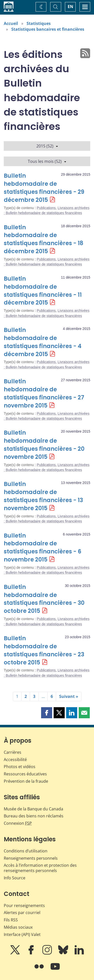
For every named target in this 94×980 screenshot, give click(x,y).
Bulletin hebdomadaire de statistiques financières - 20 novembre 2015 (44, 445)
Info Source (15, 878)
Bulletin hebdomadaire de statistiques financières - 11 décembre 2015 (43, 291)
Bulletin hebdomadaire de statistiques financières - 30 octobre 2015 (44, 599)
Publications (46, 208)
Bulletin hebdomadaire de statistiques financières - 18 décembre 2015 (43, 239)
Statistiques (39, 23)
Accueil (11, 23)
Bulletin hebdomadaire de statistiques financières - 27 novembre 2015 (44, 393)
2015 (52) (47, 146)
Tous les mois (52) (47, 161)
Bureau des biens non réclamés (34, 816)
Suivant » (69, 696)
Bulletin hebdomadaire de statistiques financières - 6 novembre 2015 (42, 548)
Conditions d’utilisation (26, 851)
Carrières (13, 752)
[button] (47, 713)
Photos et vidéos (20, 767)
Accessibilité (15, 760)
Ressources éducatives (25, 774)
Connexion (18, 823)
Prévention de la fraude (26, 781)
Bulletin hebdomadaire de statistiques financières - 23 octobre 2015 (44, 650)
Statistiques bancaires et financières (48, 29)
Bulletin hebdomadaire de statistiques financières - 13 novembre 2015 (43, 496)
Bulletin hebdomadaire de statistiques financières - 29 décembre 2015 (44, 188)
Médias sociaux (18, 927)
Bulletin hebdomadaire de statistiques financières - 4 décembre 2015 (43, 342)
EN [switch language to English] (70, 7)
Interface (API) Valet (22, 934)
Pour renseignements (24, 906)
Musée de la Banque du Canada (33, 809)
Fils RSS (11, 920)
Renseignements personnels (31, 858)
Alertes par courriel (22, 913)
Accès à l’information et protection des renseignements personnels (40, 868)
